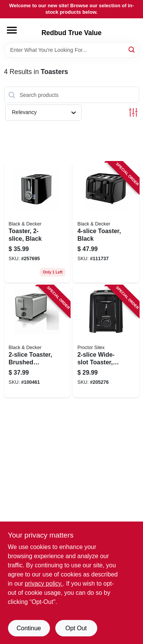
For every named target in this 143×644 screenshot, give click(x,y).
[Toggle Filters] (133, 112)
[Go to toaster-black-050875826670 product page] (106, 222)
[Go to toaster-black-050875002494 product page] (37, 222)
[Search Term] (72, 50)
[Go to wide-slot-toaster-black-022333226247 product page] (106, 341)
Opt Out (76, 628)
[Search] (132, 49)
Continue (29, 628)
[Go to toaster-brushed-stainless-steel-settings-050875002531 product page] (37, 341)
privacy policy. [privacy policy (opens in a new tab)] (44, 584)
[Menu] (12, 30)
